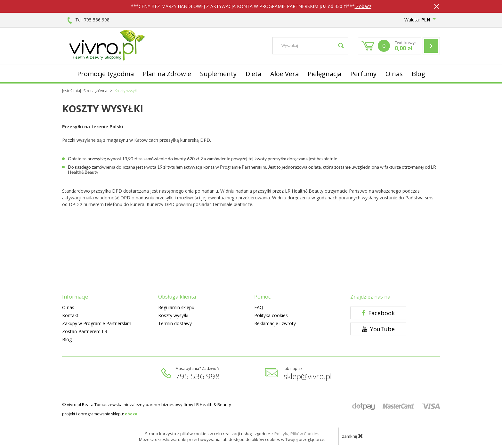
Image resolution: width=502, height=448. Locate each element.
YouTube (378, 329)
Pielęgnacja (324, 74)
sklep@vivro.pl (308, 376)
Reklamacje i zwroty (275, 323)
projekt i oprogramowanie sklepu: (100, 414)
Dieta (253, 74)
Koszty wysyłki (173, 315)
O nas (394, 74)
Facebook (378, 313)
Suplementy (218, 74)
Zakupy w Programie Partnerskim (97, 323)
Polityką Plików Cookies (297, 434)
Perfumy (363, 74)
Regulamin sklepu (176, 307)
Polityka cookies (271, 315)
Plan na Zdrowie (167, 74)
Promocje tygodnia (105, 74)
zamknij (352, 436)
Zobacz (363, 6)
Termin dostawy (175, 323)
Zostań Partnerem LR (85, 331)
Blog (418, 74)
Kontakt (70, 315)
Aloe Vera (284, 74)
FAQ (259, 307)
